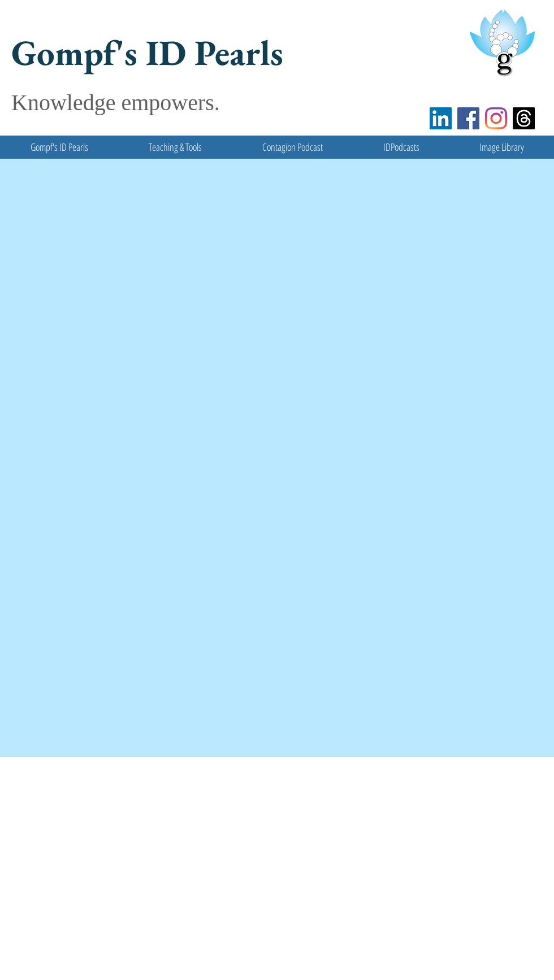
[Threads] (524, 118)
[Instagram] (496, 118)
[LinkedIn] (441, 118)
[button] (175, 147)
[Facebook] (468, 118)
